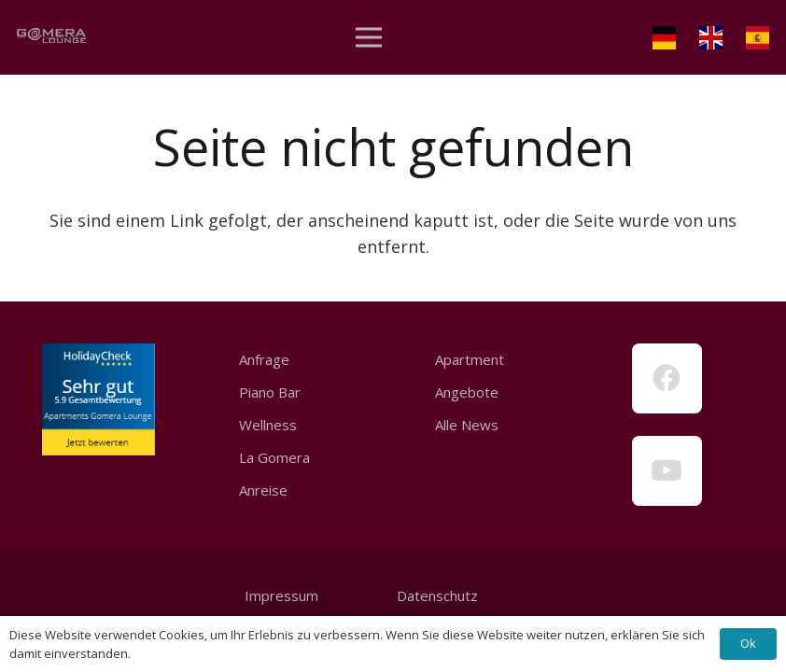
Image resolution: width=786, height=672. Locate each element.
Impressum (281, 595)
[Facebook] (667, 378)
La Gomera (274, 457)
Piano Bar (270, 392)
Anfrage (264, 359)
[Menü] (369, 37)
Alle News (467, 425)
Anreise (263, 490)
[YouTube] (667, 471)
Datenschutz (435, 595)
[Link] (51, 38)
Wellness (268, 425)
